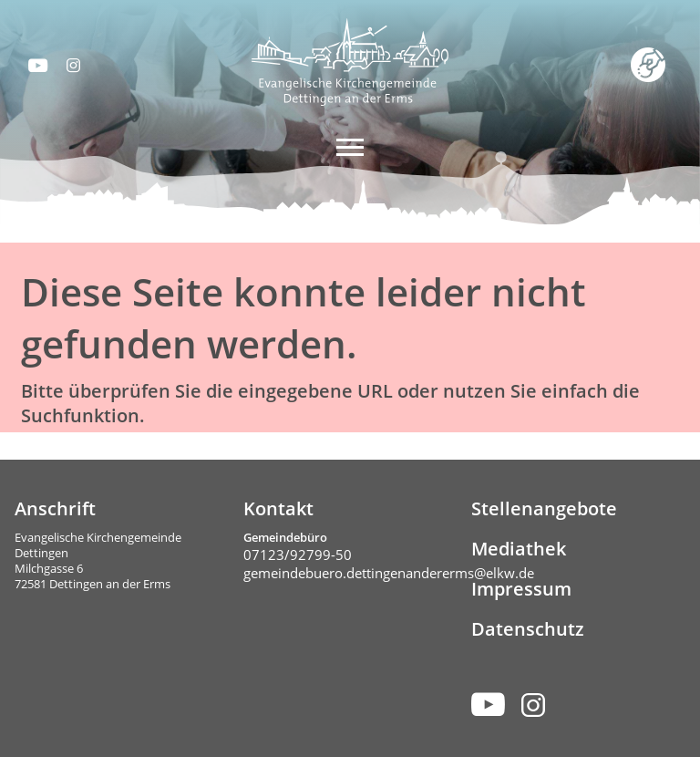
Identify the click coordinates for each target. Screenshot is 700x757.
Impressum (521, 589)
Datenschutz (528, 629)
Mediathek (519, 549)
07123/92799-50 (298, 555)
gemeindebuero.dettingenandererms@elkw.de (389, 573)
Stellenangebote (544, 508)
